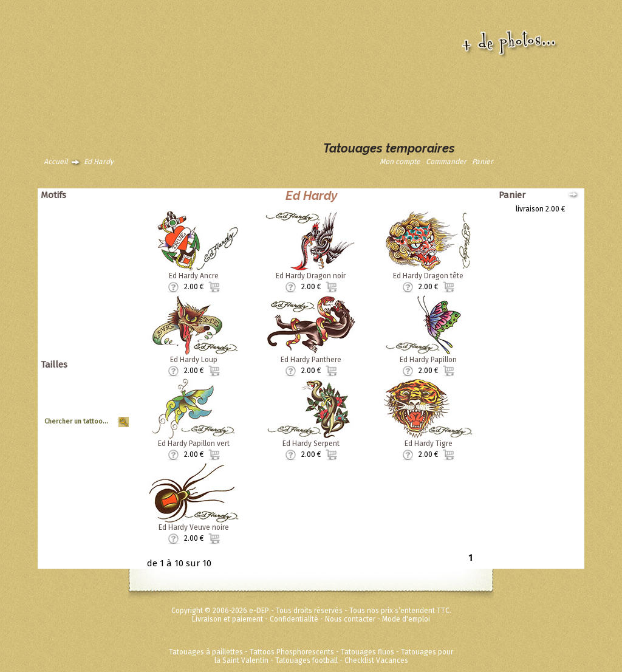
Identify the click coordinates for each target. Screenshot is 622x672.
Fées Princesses (98, 345)
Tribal (115, 286)
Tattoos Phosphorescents (292, 652)
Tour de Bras (104, 413)
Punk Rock (108, 260)
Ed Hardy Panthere (311, 360)
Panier (483, 162)
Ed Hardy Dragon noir (311, 276)
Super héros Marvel (93, 337)
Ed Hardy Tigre (429, 444)
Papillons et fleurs (95, 243)
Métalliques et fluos (92, 354)
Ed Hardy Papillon (428, 360)
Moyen (114, 396)
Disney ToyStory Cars (90, 328)
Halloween (107, 269)
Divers (114, 311)
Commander (446, 162)
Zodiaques (107, 303)
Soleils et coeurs (97, 277)
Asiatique (109, 226)
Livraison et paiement (227, 619)
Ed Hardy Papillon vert (194, 444)
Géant (114, 379)
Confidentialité (294, 619)
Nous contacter (350, 619)
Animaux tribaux (98, 218)
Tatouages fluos (367, 652)
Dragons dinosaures (91, 235)
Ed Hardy (99, 162)
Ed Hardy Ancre (194, 276)
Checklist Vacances (376, 660)
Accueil (56, 162)
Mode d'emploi (406, 619)
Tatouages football (306, 660)
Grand (114, 387)
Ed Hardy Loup (194, 360)
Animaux (111, 209)
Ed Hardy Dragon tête (428, 276)
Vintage (112, 294)
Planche (111, 404)
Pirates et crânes (97, 252)
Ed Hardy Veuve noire (194, 527)
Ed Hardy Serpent (311, 444)
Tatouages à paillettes (206, 652)
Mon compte (400, 162)
